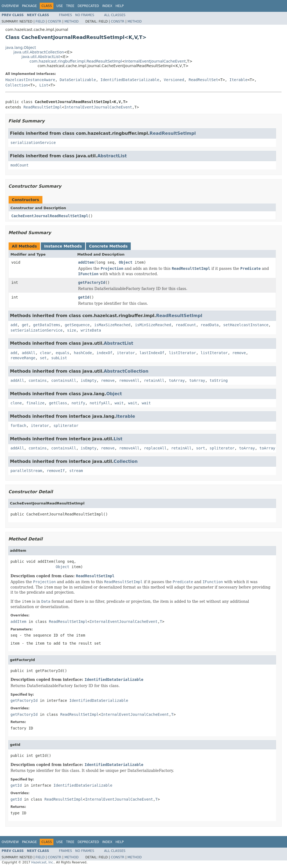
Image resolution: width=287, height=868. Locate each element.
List (44, 85)
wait (119, 403)
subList (59, 358)
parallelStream (26, 471)
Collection (17, 85)
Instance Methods (63, 246)
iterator (126, 353)
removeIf (56, 471)
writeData (91, 330)
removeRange (23, 358)
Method (72, 21)
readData (210, 325)
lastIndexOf (152, 353)
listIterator (182, 353)
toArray (177, 380)
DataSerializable (78, 80)
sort (201, 448)
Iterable (238, 80)
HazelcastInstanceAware (30, 80)
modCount (19, 165)
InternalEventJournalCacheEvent (155, 61)
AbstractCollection (126, 371)
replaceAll (155, 448)
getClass (58, 403)
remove (239, 353)
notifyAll (100, 403)
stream (76, 471)
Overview (10, 6)
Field (40, 21)
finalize (35, 403)
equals (63, 353)
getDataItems (47, 325)
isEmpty (88, 380)
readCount (186, 325)
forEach (18, 426)
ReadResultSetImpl (43, 107)
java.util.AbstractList (41, 57)
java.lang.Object (21, 48)
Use (60, 6)
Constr (55, 21)
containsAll (64, 380)
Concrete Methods (108, 246)
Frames (66, 15)
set (43, 358)
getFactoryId (92, 282)
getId (84, 297)
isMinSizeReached (153, 325)
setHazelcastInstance (246, 325)
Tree (70, 6)
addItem (86, 262)
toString (219, 380)
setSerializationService (37, 330)
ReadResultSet (204, 80)
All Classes (115, 15)
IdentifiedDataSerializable (130, 80)
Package (29, 6)
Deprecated (88, 6)
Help (120, 6)
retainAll (154, 380)
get (25, 325)
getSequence (77, 325)
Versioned (174, 80)
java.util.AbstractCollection (39, 52)
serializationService (33, 143)
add (14, 325)
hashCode (83, 353)
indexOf (104, 353)
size (72, 330)
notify (79, 403)
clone (16, 403)
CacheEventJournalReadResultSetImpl (50, 216)
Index (107, 6)
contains (37, 380)
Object (126, 262)
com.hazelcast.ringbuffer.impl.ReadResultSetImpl (76, 61)
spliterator (66, 426)
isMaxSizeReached (112, 325)
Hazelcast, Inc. (43, 862)
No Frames (85, 15)
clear (46, 353)
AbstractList (112, 156)
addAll (29, 353)
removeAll (129, 380)
